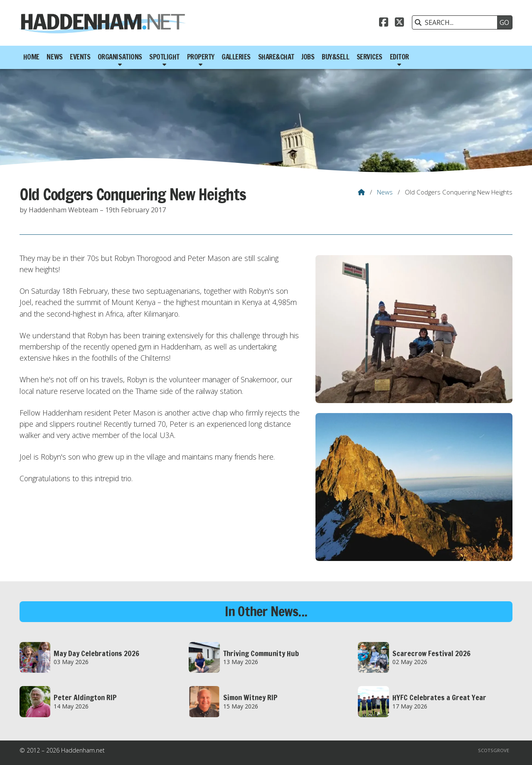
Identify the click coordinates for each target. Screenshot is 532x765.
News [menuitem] (54, 57)
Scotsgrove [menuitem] (494, 750)
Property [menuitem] (201, 57)
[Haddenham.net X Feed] (399, 23)
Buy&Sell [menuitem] (335, 57)
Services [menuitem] (369, 57)
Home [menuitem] (31, 57)
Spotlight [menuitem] (164, 57)
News (385, 192)
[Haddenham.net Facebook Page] (384, 23)
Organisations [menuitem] (120, 57)
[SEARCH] (457, 22)
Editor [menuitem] (399, 57)
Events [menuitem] (80, 57)
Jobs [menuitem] (308, 57)
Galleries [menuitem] (236, 57)
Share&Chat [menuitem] (276, 57)
